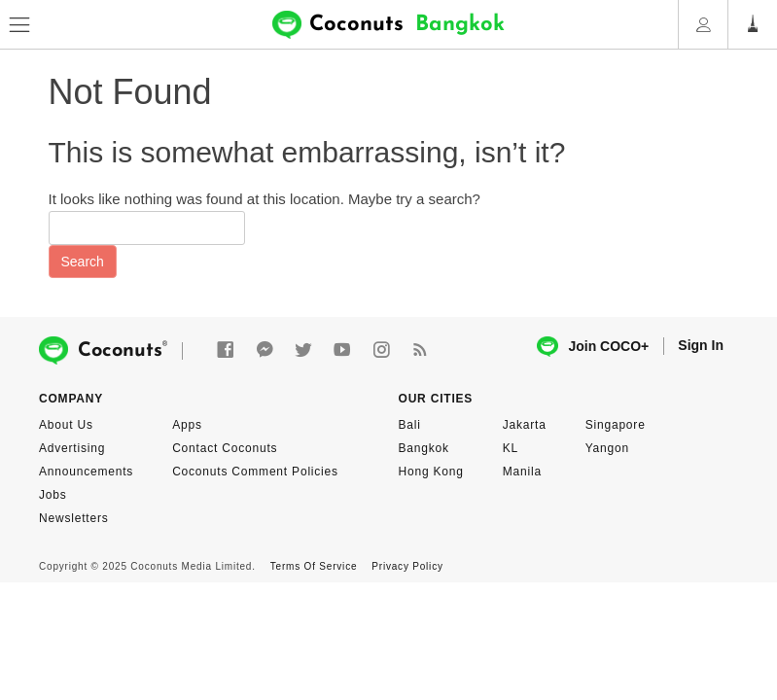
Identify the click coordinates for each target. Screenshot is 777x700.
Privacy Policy (407, 566)
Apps (187, 425)
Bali (410, 425)
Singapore (616, 425)
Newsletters (73, 518)
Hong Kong (431, 472)
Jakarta (525, 425)
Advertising (72, 448)
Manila (522, 472)
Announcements (86, 472)
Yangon (607, 448)
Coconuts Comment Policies (255, 472)
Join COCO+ (593, 347)
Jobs (53, 495)
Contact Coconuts (225, 448)
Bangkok (424, 448)
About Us (66, 425)
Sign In (701, 345)
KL (511, 448)
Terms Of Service (314, 566)
